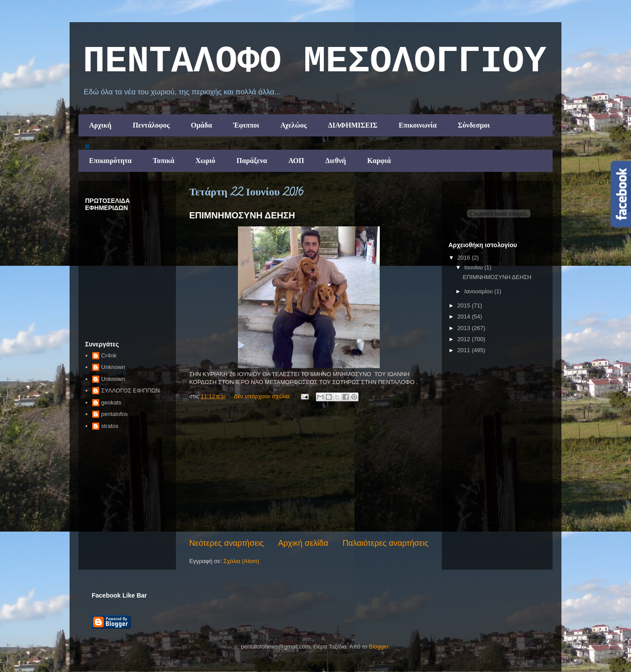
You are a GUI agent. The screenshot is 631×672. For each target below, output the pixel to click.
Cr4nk (109, 355)
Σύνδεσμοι (474, 125)
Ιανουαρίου (479, 291)
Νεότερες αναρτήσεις (226, 543)
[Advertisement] (309, 471)
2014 (465, 317)
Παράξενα (252, 161)
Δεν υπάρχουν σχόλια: (263, 396)
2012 (465, 339)
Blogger (379, 647)
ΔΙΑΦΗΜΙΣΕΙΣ (353, 125)
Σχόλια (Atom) (241, 561)
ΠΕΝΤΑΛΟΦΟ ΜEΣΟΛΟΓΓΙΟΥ (315, 62)
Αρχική (100, 125)
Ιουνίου (474, 267)
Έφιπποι (246, 125)
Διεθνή (335, 161)
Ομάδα (202, 125)
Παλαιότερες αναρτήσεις (386, 543)
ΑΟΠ (296, 161)
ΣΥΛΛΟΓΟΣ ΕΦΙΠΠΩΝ (130, 390)
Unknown (113, 367)
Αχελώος (294, 125)
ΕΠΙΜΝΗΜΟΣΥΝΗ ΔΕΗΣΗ (242, 215)
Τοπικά (164, 161)
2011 (465, 350)
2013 (465, 328)
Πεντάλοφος (151, 125)
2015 (465, 305)
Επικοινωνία (418, 125)
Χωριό (205, 161)
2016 (465, 258)
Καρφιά (379, 161)
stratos (110, 426)
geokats (111, 402)
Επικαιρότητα (110, 161)
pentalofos (114, 414)
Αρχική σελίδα (303, 543)
